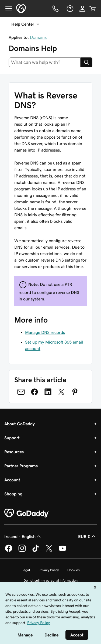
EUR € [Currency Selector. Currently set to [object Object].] (87, 536)
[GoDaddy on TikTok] (36, 551)
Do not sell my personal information (50, 580)
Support (12, 438)
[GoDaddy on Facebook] (9, 551)
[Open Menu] (6, 9)
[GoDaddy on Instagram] (22, 551)
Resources (14, 452)
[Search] (86, 62)
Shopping (13, 494)
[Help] (69, 9)
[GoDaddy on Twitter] (49, 551)
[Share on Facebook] (34, 392)
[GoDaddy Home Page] (27, 513)
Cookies (74, 570)
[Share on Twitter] (61, 392)
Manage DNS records (45, 332)
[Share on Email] (21, 392)
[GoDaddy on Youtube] (62, 551)
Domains (38, 37)
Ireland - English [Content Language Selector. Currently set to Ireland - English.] (23, 536)
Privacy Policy (49, 570)
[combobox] (45, 62)
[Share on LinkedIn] (48, 392)
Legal (26, 570)
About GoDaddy (20, 424)
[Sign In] (82, 9)
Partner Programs (21, 466)
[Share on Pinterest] (75, 392)
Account (12, 480)
